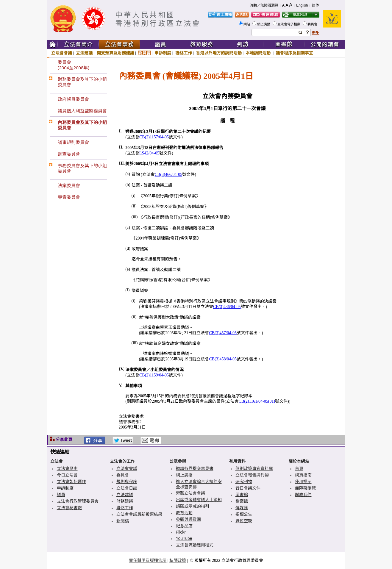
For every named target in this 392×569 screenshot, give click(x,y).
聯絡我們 (303, 495)
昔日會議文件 (248, 488)
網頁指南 (303, 475)
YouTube (184, 538)
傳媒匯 (242, 508)
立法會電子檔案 (289, 24)
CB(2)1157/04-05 (154, 137)
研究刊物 (244, 482)
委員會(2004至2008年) (74, 65)
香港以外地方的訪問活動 (219, 53)
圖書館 (242, 495)
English (302, 5)
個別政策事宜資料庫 (254, 468)
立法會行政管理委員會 (78, 501)
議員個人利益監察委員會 (82, 111)
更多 (315, 33)
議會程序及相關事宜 (294, 53)
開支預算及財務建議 (115, 53)
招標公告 (244, 514)
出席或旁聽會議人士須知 (199, 500)
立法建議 (84, 53)
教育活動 (184, 513)
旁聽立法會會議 (190, 493)
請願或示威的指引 (193, 506)
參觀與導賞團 (188, 519)
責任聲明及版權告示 (148, 560)
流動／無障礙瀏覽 (264, 5)
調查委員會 (69, 154)
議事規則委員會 (73, 142)
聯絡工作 (184, 53)
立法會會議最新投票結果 (139, 514)
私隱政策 (178, 560)
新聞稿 (123, 521)
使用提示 (303, 482)
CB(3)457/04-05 (223, 333)
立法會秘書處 (69, 508)
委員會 (313, 24)
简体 (316, 5)
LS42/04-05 (149, 153)
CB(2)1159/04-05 (154, 375)
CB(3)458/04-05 (223, 359)
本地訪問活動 (259, 53)
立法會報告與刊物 (252, 475)
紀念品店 (184, 526)
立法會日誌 (127, 488)
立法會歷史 (67, 468)
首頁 (299, 468)
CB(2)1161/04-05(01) (257, 401)
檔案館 (242, 501)
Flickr (181, 532)
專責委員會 (69, 197)
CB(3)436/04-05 (227, 307)
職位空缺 (244, 521)
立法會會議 (62, 53)
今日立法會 (67, 475)
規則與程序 (127, 482)
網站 (247, 24)
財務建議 (125, 501)
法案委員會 (69, 186)
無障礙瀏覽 (305, 488)
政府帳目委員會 (73, 99)
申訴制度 (163, 53)
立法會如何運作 (71, 482)
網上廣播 (264, 24)
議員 (61, 495)
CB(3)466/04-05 (169, 175)
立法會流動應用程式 (195, 545)
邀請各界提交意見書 (195, 468)
